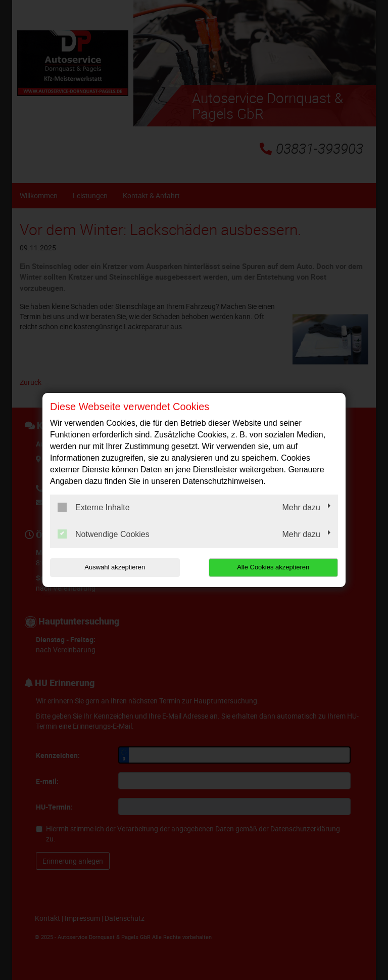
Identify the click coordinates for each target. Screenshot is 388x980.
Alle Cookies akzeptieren (273, 567)
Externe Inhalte (94, 507)
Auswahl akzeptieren (115, 567)
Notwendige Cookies (104, 534)
